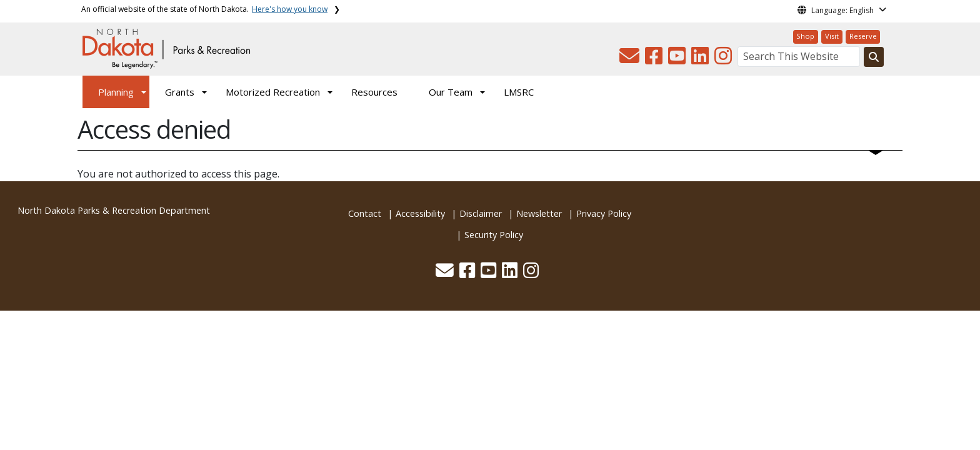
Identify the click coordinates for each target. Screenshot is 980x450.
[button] (631, 59)
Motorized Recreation (273, 92)
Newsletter (539, 213)
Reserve (863, 36)
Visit (832, 36)
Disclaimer (481, 213)
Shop (805, 36)
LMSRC (519, 92)
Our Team (451, 92)
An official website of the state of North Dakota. (204, 9)
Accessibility (420, 213)
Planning (116, 92)
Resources (374, 92)
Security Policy (494, 235)
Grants (180, 92)
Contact (365, 213)
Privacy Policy (604, 213)
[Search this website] (874, 57)
